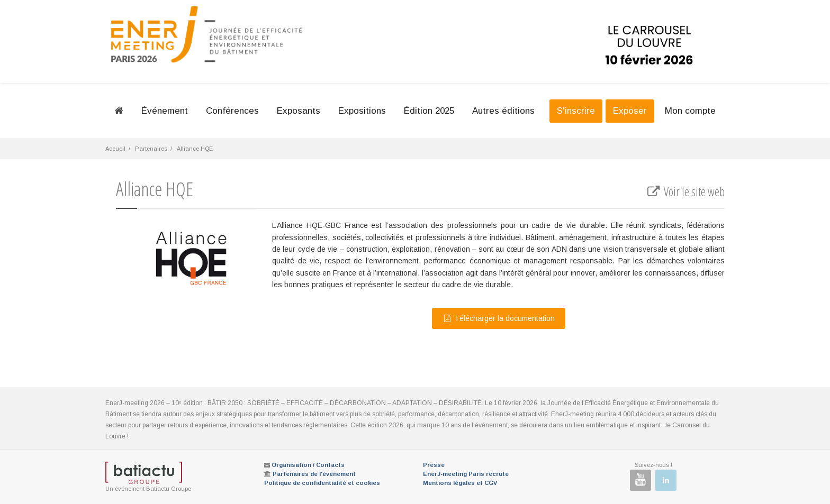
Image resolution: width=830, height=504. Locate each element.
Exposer (630, 111)
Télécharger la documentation (499, 318)
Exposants (299, 111)
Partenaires (151, 149)
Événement (165, 111)
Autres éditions (503, 111)
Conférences (232, 111)
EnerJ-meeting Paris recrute (466, 474)
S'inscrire (576, 111)
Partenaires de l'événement (314, 474)
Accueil (115, 149)
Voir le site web (685, 191)
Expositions (362, 111)
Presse (434, 465)
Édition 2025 (429, 111)
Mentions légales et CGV (460, 483)
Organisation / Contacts (308, 465)
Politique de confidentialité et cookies (322, 483)
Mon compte (690, 111)
